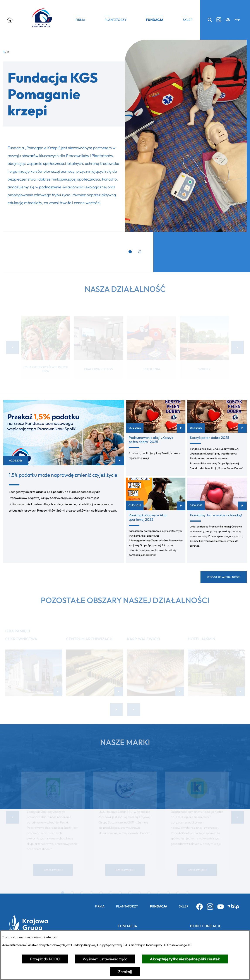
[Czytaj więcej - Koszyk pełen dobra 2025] (217, 438)
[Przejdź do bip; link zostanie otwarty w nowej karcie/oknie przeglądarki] (237, 20)
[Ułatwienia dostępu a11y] (228, 20)
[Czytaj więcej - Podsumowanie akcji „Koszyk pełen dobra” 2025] (156, 438)
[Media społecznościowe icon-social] (219, 20)
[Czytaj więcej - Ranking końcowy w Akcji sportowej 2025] (156, 520)
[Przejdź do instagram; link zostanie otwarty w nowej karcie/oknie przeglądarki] (210, 906)
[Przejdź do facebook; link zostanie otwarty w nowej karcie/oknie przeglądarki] (200, 906)
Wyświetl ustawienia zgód (105, 959)
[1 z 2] (125, 136)
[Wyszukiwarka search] (210, 20)
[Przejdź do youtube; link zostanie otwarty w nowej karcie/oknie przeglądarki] (221, 906)
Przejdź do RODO (45, 959)
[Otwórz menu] (10, 20)
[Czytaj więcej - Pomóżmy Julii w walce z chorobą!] (217, 520)
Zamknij (125, 972)
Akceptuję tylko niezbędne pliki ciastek (185, 959)
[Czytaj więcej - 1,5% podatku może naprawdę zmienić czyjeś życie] (64, 481)
